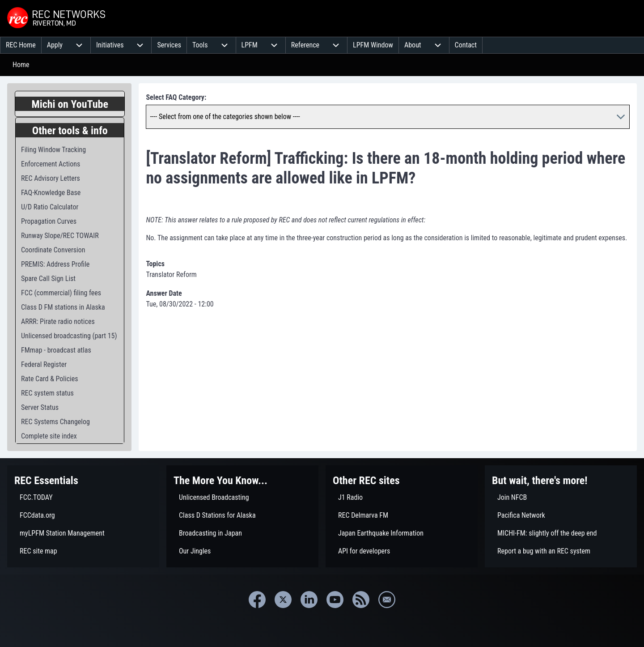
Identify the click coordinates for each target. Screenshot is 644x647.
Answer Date (164, 293)
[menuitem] (21, 45)
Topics (155, 264)
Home (21, 65)
